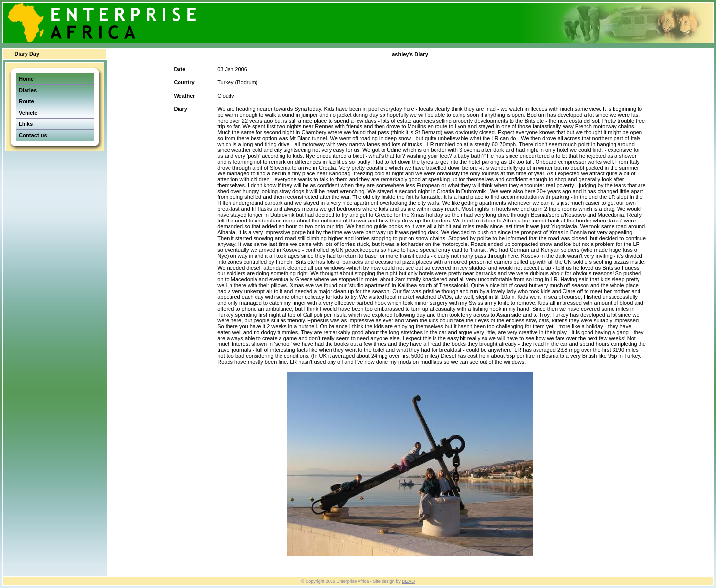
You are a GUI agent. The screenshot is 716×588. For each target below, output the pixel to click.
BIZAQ (408, 581)
